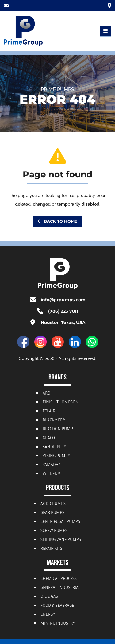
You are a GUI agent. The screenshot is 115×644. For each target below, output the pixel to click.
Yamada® (52, 465)
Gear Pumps (52, 513)
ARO (46, 394)
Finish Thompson (61, 403)
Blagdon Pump (58, 429)
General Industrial (61, 588)
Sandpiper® (54, 447)
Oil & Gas (49, 597)
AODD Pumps (53, 504)
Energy (48, 615)
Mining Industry (58, 624)
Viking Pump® (56, 456)
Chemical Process (59, 579)
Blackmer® (54, 420)
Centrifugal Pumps (60, 522)
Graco (49, 438)
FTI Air (49, 411)
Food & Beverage (57, 606)
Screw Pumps (54, 531)
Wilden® (51, 474)
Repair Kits (51, 549)
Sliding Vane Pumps (61, 540)
